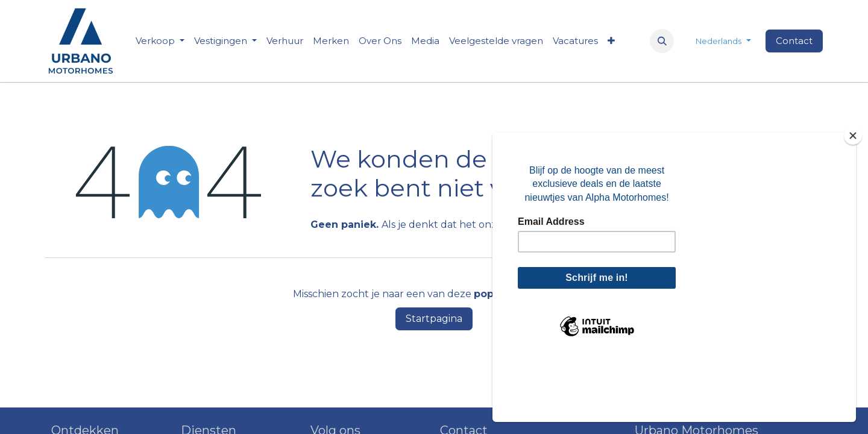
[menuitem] (285, 41)
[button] (662, 41)
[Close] (853, 197)
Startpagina (434, 319)
